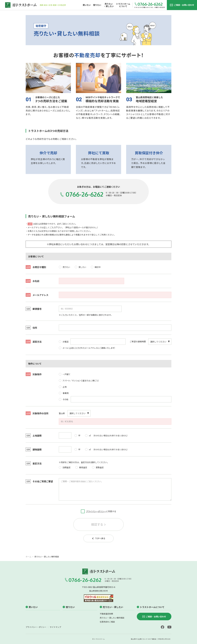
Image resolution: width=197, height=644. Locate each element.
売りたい (64, 266)
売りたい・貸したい (111, 607)
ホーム (28, 557)
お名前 (32, 281)
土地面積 (34, 435)
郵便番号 (34, 309)
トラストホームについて (151, 607)
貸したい (80, 266)
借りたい (69, 607)
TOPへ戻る (99, 538)
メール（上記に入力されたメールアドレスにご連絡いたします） (87, 347)
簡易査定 (81, 467)
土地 (63, 386)
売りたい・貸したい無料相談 (112, 618)
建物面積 (34, 449)
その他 (64, 399)
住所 (31, 328)
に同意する (98, 511)
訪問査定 (65, 467)
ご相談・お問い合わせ (182, 5)
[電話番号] (98, 342)
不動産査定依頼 (106, 614)
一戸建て (65, 373)
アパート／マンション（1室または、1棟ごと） (79, 380)
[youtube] (169, 627)
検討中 (96, 266)
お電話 (64, 341)
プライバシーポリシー (96, 511)
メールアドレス (37, 295)
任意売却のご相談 (107, 622)
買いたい (32, 607)
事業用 (64, 392)
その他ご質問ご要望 (39, 481)
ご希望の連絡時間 (138, 342)
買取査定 (98, 467)
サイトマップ (55, 627)
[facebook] (162, 627)
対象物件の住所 (37, 413)
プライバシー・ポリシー (36, 627)
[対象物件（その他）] (121, 399)
